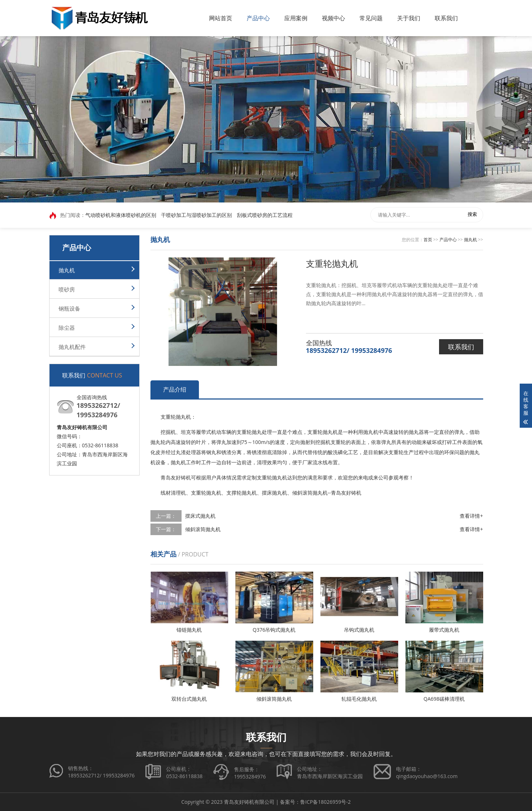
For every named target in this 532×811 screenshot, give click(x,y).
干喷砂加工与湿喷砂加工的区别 (196, 215)
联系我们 (446, 18)
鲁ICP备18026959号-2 (325, 802)
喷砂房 (67, 289)
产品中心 (258, 18)
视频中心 (333, 18)
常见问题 (371, 18)
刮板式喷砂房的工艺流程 (265, 215)
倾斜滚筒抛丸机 (203, 529)
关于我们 (409, 18)
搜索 (472, 215)
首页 (428, 240)
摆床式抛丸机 (200, 516)
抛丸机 (67, 270)
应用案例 (296, 18)
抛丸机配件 (72, 347)
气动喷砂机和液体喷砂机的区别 (121, 215)
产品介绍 (175, 389)
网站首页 (221, 18)
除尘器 (67, 328)
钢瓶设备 (69, 308)
